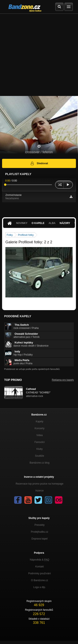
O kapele (38, 223)
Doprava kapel (39, 539)
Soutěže (40, 456)
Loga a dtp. (40, 587)
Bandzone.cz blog (39, 463)
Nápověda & (39, 560)
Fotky (10, 235)
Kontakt (40, 567)
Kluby (40, 449)
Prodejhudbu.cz (39, 532)
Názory (65, 223)
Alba (52, 223)
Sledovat (39, 163)
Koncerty (39, 428)
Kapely (40, 421)
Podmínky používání (40, 573)
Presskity (40, 525)
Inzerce (39, 491)
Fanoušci (40, 442)
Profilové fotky (26, 235)
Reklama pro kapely (63, 380)
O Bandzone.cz (40, 580)
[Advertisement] (39, 55)
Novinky (22, 223)
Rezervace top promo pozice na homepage (39, 484)
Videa (40, 435)
